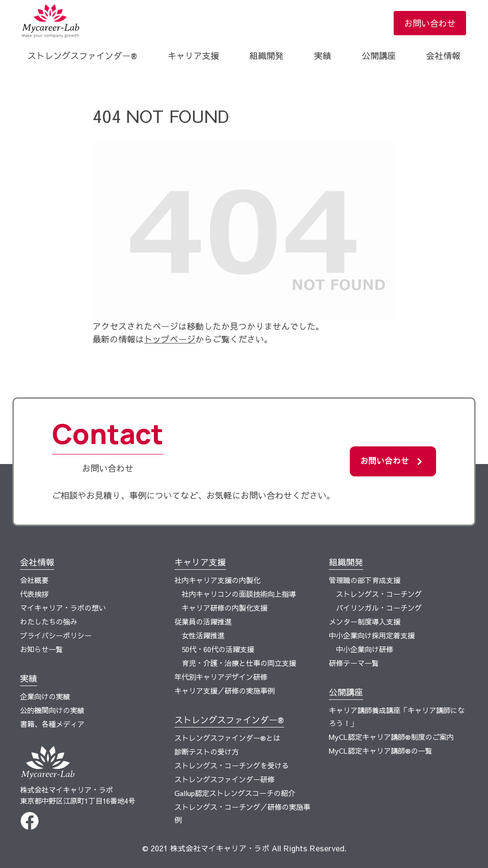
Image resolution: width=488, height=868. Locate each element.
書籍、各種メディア (52, 724)
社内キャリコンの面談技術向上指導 (239, 594)
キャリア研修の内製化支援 (224, 608)
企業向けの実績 (45, 696)
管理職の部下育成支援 (365, 580)
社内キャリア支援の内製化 (217, 580)
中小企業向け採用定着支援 (372, 635)
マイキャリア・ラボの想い (63, 608)
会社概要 (34, 580)
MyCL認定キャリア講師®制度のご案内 (391, 737)
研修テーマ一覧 (354, 663)
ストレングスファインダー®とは (227, 738)
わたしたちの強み (49, 621)
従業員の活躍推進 (203, 621)
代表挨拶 (34, 594)
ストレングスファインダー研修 (224, 779)
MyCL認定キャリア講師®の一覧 (381, 751)
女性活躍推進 (203, 635)
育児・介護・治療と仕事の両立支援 (239, 663)
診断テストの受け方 (207, 752)
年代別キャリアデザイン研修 (221, 677)
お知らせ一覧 (41, 649)
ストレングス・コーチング (379, 594)
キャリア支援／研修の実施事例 (224, 691)
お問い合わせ (430, 23)
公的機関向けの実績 (52, 710)
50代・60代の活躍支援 (218, 649)
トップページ (170, 339)
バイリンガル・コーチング (379, 608)
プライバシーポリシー (56, 635)
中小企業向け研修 (365, 649)
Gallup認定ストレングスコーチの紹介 (235, 793)
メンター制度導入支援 (365, 621)
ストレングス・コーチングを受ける (232, 765)
